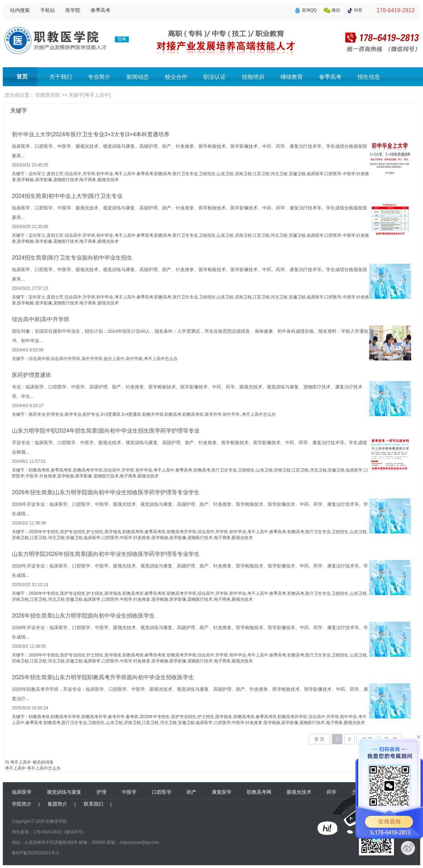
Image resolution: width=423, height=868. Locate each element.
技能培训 (253, 77)
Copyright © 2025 (28, 821)
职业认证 (215, 77)
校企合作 (176, 77)
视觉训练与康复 (64, 792)
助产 (192, 792)
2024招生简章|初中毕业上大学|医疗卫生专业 (67, 196)
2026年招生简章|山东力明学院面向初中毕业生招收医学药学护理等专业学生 (106, 492)
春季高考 (100, 10)
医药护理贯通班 (32, 375)
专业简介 (99, 77)
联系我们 (93, 804)
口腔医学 (162, 792)
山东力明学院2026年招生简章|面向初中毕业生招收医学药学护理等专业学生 (106, 554)
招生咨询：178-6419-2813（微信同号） (49, 832)
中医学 (129, 792)
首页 (22, 77)
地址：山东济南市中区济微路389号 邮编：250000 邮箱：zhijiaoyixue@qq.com (85, 842)
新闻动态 (138, 77)
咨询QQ (309, 10)
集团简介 (57, 804)
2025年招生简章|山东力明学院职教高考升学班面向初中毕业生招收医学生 (103, 677)
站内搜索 (20, 10)
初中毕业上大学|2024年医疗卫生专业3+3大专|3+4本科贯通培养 (91, 134)
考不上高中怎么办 (44, 768)
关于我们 (61, 77)
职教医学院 (48, 95)
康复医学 (222, 792)
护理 (102, 792)
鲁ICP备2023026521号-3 (35, 853)
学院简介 (22, 804)
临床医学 (22, 792)
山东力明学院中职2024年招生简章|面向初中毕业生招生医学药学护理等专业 (106, 431)
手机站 (48, 10)
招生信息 (369, 77)
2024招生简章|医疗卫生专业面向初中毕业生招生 (72, 258)
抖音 (358, 10)
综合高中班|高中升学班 (41, 319)
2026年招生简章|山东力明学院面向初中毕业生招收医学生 (83, 616)
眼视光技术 (299, 792)
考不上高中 (15, 768)
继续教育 (292, 77)
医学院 (73, 10)
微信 (336, 10)
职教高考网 (259, 792)
